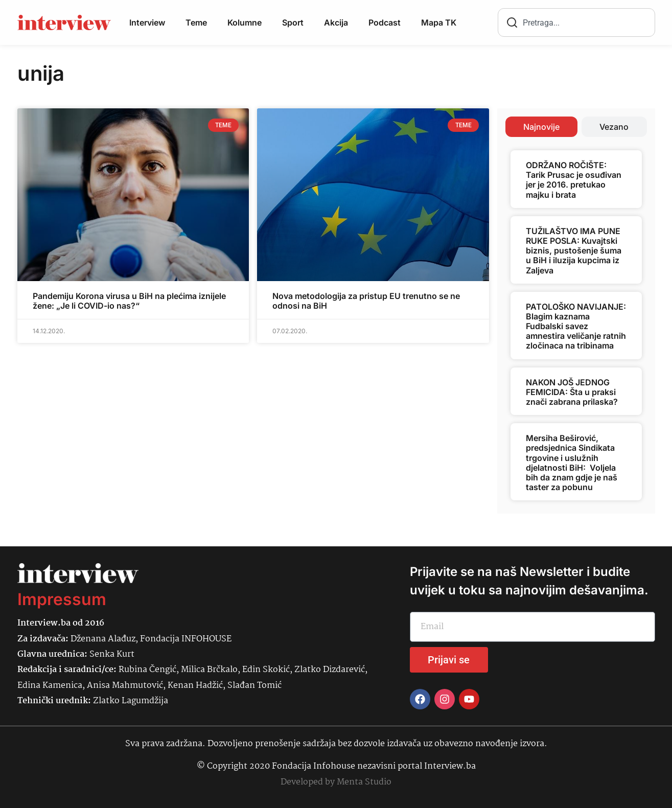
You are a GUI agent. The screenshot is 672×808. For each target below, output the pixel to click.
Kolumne (245, 22)
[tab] (541, 127)
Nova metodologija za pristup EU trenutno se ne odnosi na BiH (366, 301)
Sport (293, 22)
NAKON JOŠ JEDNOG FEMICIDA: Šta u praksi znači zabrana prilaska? (572, 392)
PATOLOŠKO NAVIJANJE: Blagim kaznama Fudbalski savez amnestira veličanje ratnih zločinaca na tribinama (576, 326)
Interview (147, 22)
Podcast (385, 22)
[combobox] (576, 22)
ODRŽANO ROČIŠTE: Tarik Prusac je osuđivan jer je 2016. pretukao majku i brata (574, 180)
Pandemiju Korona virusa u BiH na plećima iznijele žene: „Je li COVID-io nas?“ (129, 301)
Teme (196, 22)
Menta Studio (364, 782)
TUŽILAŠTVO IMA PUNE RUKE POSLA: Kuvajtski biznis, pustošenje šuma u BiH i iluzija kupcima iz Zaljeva (574, 251)
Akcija (336, 22)
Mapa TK (439, 22)
